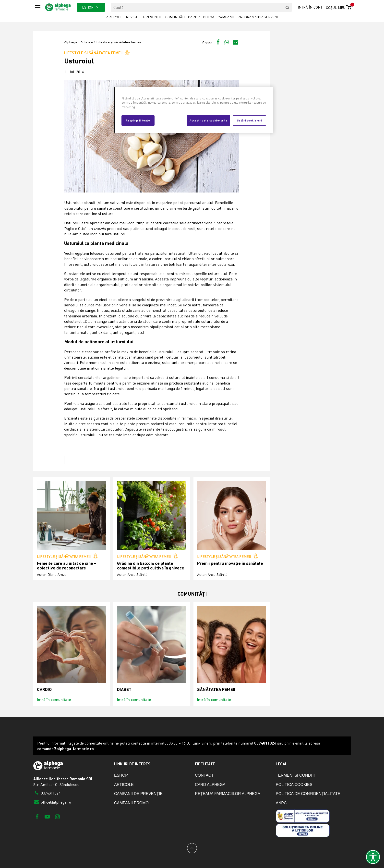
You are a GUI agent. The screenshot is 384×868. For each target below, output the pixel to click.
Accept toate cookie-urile (208, 120)
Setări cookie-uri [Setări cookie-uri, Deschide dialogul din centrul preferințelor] (250, 120)
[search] (288, 7)
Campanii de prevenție (138, 794)
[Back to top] (192, 848)
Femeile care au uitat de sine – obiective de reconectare (67, 566)
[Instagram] (57, 816)
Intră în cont (310, 7)
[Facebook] (37, 816)
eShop (121, 775)
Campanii (226, 17)
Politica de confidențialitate (308, 794)
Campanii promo (131, 803)
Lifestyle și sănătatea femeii (119, 42)
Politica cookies (294, 785)
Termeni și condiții (296, 775)
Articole (114, 17)
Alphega (71, 42)
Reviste (133, 17)
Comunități (175, 17)
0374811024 (47, 793)
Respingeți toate (138, 120)
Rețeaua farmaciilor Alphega (228, 794)
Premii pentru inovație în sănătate (230, 563)
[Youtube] (47, 816)
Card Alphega (201, 17)
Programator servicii (258, 17)
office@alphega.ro (52, 802)
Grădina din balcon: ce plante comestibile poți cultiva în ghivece (151, 566)
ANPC (281, 803)
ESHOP (91, 7)
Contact (204, 775)
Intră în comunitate (54, 699)
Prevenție (152, 17)
